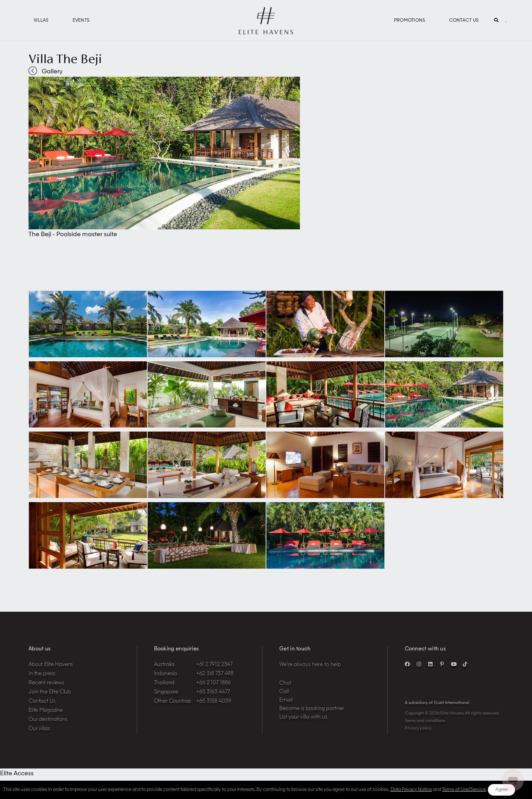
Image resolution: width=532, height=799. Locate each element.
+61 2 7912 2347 (214, 665)
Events (81, 21)
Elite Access (17, 774)
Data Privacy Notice (411, 790)
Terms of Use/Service (464, 790)
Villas (41, 21)
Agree (502, 790)
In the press (42, 674)
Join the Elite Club (50, 692)
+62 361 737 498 (215, 674)
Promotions (410, 21)
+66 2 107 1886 (213, 683)
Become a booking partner (312, 709)
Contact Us (464, 21)
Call (284, 692)
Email (286, 700)
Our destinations (48, 720)
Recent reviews (46, 683)
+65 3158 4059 (214, 701)
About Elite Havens (51, 665)
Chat (285, 683)
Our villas (39, 729)
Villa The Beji (65, 59)
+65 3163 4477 (213, 692)
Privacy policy (418, 728)
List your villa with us (303, 717)
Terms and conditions (425, 721)
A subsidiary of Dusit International (437, 703)
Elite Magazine (46, 711)
